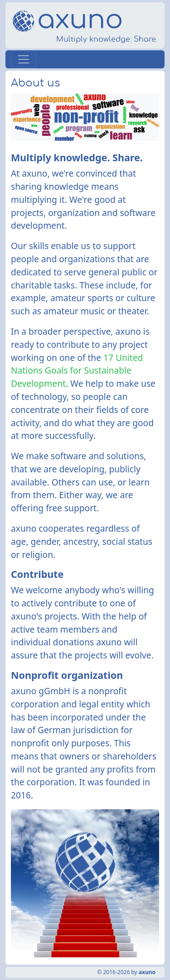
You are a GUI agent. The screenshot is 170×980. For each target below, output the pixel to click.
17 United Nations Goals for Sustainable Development (77, 371)
